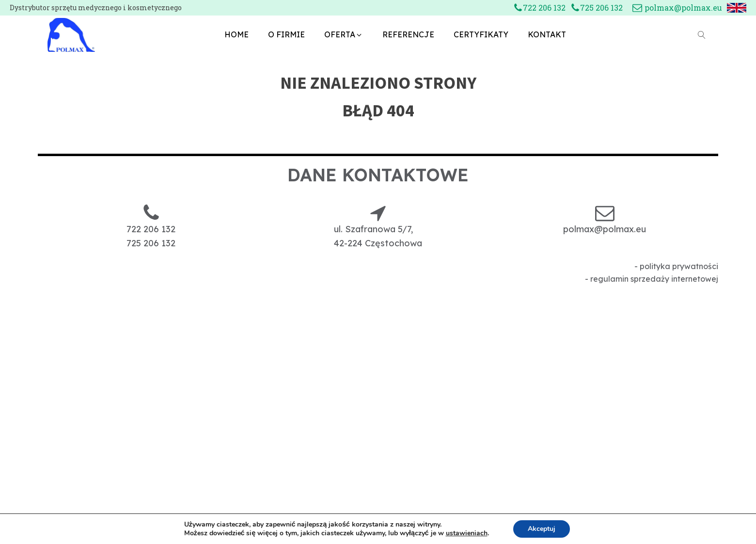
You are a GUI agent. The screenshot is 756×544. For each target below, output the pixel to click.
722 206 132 (544, 8)
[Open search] (702, 35)
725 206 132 (601, 8)
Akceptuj (542, 529)
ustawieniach (467, 533)
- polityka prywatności (676, 266)
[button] (344, 35)
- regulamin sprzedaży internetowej (652, 279)
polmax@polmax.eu (683, 8)
